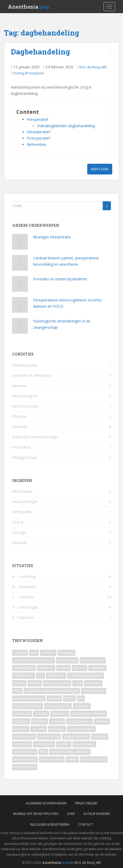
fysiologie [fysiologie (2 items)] (57, 729)
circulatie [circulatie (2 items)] (21, 729)
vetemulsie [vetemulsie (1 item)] (22, 744)
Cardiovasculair (25, 365)
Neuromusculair (26, 406)
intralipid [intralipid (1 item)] (100, 736)
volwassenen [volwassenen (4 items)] (24, 676)
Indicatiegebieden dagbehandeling (66, 126)
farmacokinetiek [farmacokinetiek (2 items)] (58, 706)
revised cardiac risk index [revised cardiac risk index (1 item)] (70, 752)
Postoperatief (39, 138)
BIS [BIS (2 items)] (81, 698)
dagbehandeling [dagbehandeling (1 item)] (76, 736)
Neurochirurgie (25, 502)
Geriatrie (19, 386)
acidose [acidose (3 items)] (54, 698)
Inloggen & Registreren (50, 825)
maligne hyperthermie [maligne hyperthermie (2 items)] (89, 714)
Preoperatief (37, 119)
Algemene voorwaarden (46, 803)
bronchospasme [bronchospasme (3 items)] (57, 683)
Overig (18, 73)
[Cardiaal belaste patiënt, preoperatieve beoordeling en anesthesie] (20, 264)
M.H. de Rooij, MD (93, 67)
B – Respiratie (24, 587)
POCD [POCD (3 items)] (69, 698)
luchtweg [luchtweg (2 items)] (39, 721)
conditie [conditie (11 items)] (20, 653)
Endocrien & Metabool (31, 375)
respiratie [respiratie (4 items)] (97, 668)
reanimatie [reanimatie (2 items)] (22, 714)
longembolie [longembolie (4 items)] (67, 660)
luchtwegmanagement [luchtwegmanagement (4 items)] (86, 676)
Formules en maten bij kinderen (60, 279)
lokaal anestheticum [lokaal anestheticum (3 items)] (29, 698)
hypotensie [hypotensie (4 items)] (56, 676)
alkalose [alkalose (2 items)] (102, 721)
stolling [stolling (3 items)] (19, 683)
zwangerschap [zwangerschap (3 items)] (94, 691)
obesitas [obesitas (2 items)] (39, 729)
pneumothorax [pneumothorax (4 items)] (93, 660)
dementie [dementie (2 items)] (82, 706)
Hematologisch (25, 396)
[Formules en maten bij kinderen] (20, 285)
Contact (86, 825)
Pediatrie (20, 427)
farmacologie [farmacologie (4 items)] (24, 668)
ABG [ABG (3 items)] (17, 691)
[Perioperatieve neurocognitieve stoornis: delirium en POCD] (20, 306)
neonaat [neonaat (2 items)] (57, 721)
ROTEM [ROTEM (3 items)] (35, 683)
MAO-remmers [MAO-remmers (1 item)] (52, 759)
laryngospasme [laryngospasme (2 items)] (79, 721)
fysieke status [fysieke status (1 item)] (84, 744)
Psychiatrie (21, 447)
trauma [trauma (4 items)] (63, 668)
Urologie (19, 532)
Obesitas (20, 416)
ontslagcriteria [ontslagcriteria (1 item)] (25, 767)
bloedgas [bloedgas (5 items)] (66, 653)
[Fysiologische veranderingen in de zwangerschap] (20, 327)
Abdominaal (22, 491)
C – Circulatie (23, 597)
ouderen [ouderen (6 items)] (48, 653)
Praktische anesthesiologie (35, 437)
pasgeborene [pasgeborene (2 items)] (24, 736)
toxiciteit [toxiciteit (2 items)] (41, 714)
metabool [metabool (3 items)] (93, 683)
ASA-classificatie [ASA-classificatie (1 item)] (94, 759)
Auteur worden (97, 814)
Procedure (34, 73)
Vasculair (20, 543)
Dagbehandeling (40, 52)
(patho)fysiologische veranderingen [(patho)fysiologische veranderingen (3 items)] (52, 691)
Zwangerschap (25, 457)
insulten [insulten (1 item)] (64, 744)
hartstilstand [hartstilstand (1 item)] (44, 744)
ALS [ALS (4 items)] (40, 676)
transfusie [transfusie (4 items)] (46, 668)
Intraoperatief (39, 132)
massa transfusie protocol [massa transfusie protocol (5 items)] (34, 660)
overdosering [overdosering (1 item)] (49, 736)
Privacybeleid (86, 803)
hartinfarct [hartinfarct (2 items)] (60, 714)
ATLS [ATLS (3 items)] (78, 683)
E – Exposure (23, 617)
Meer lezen (100, 169)
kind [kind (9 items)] (34, 653)
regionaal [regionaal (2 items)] (21, 721)
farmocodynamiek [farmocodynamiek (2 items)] (28, 706)
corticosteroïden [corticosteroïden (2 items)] (81, 729)
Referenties (37, 144)
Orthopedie (22, 512)
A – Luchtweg (24, 576)
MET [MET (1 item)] (43, 752)
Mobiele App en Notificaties (36, 814)
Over (71, 814)
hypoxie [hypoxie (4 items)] (80, 668)
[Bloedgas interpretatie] (20, 243)
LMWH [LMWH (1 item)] (72, 759)
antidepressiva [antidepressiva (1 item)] (25, 759)
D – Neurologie (25, 607)
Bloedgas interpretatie (52, 237)
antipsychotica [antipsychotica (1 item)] (25, 752)
